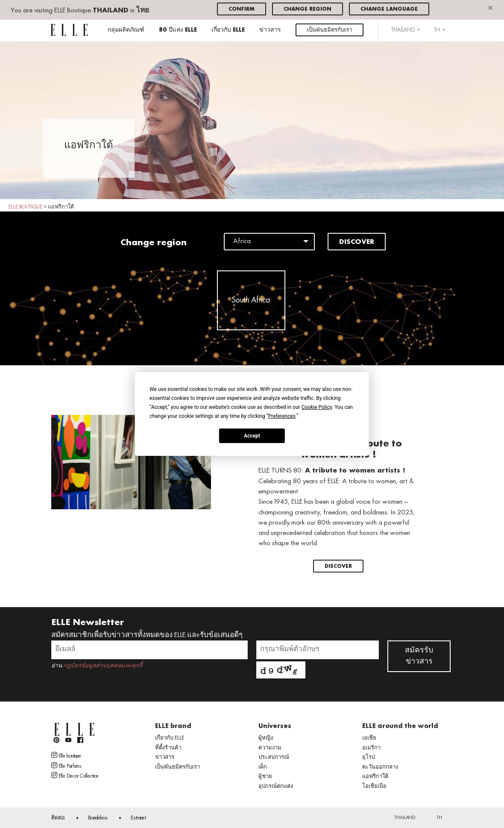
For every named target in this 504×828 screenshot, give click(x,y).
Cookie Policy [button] (317, 407)
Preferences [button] (282, 416)
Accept (252, 435)
